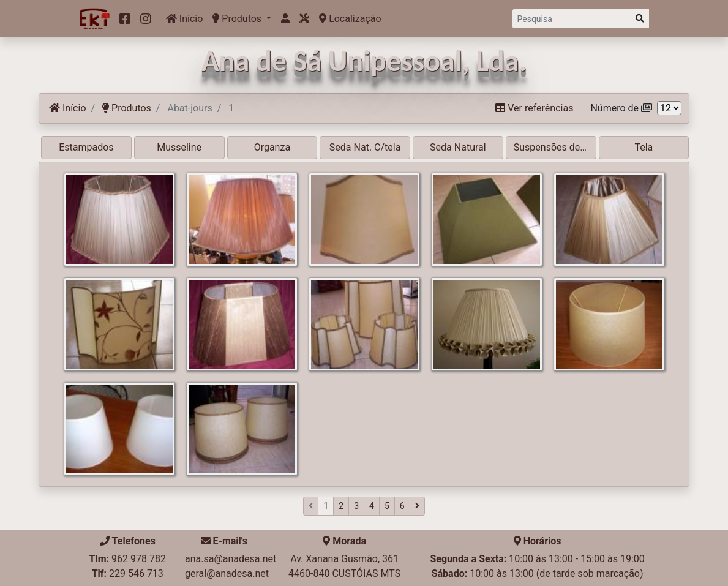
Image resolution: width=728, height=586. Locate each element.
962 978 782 (139, 559)
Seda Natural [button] (458, 147)
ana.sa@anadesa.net (231, 559)
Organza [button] (272, 147)
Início (185, 19)
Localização (350, 19)
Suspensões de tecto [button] (555, 147)
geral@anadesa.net (227, 573)
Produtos (238, 19)
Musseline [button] (179, 147)
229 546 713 (136, 573)
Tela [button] (644, 147)
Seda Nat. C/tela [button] (365, 147)
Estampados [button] (86, 147)
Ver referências (534, 108)
